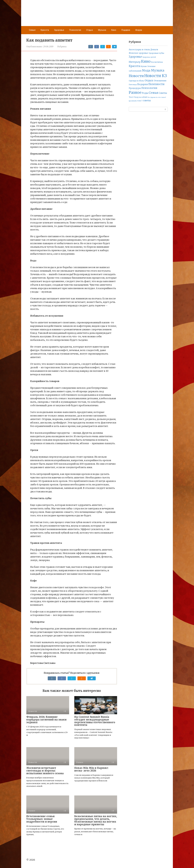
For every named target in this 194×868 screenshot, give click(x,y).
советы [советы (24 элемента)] (147, 101)
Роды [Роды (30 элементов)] (145, 93)
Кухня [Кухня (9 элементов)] (144, 66)
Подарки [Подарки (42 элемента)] (143, 84)
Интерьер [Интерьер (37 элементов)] (135, 62)
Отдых (90, 30)
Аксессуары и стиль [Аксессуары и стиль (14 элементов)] (139, 50)
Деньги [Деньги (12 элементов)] (154, 50)
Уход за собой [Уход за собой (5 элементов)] (140, 97)
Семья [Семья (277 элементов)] (153, 93)
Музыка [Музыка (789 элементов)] (158, 70)
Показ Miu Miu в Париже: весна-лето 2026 (91, 769)
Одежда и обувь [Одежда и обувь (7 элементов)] (136, 81)
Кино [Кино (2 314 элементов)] (146, 61)
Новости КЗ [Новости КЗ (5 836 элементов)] (156, 76)
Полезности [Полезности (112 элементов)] (156, 84)
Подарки (126, 30)
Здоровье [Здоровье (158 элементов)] (135, 57)
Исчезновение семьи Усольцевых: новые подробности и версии (42, 819)
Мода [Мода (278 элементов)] (146, 70)
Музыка (102, 30)
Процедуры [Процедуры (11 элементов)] (135, 88)
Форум (139, 30)
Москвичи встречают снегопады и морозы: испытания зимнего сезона (45, 771)
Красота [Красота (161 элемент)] (134, 66)
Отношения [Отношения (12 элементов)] (160, 81)
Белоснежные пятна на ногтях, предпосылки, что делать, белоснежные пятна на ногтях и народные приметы (96, 820)
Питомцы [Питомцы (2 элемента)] (133, 85)
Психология (75, 30)
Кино (114, 30)
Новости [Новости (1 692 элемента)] (136, 76)
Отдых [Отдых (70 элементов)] (149, 80)
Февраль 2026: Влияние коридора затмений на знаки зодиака (46, 720)
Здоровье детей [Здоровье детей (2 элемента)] (149, 57)
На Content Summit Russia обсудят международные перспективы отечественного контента (95, 721)
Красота (45, 30)
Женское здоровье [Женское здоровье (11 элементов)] (138, 53)
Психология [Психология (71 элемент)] (149, 88)
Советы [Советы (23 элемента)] (163, 93)
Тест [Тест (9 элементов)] (131, 97)
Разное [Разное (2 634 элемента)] (135, 92)
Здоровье (59, 30)
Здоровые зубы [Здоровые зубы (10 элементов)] (156, 53)
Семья (32, 30)
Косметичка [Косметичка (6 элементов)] (157, 62)
